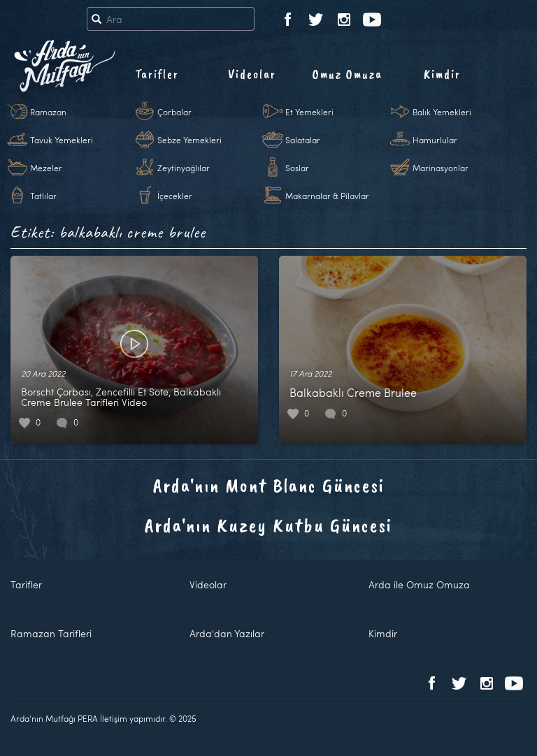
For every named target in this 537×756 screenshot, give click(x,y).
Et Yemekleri (309, 112)
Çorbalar (174, 112)
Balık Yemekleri (442, 112)
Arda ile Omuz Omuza (419, 584)
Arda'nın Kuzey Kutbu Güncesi (268, 525)
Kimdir (442, 74)
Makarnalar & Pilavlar (327, 196)
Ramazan (48, 112)
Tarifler (157, 74)
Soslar (297, 168)
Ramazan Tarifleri (51, 633)
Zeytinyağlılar (184, 168)
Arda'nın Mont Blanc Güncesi (269, 485)
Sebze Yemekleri (189, 140)
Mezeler (46, 168)
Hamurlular (435, 140)
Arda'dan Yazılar (227, 633)
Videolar (252, 74)
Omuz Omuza (348, 74)
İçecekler (175, 196)
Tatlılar (43, 196)
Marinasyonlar (441, 168)
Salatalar (303, 140)
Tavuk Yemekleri (62, 140)
